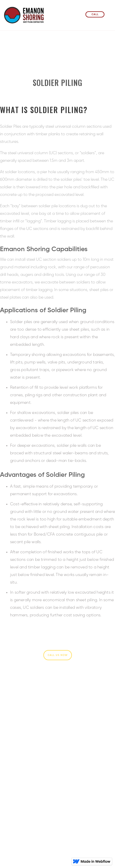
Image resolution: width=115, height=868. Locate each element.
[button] (109, 15)
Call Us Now (58, 655)
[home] (24, 17)
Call (95, 14)
